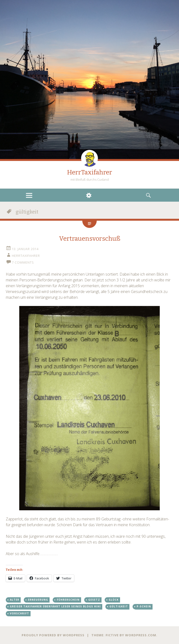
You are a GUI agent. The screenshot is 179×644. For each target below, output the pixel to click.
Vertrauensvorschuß (90, 239)
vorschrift (19, 613)
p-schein (144, 606)
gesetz (94, 600)
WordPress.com (141, 635)
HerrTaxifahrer (90, 172)
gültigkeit (119, 606)
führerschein (68, 600)
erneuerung (38, 600)
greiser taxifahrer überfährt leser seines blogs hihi (55, 606)
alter (15, 600)
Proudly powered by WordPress (53, 635)
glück (114, 600)
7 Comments (23, 262)
